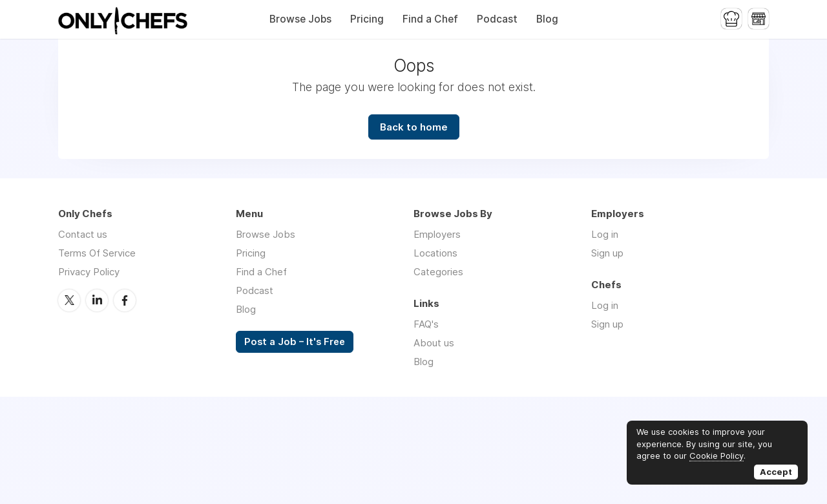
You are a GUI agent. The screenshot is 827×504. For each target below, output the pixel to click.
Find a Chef (430, 19)
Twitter (69, 300)
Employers (437, 234)
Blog (547, 19)
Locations (435, 253)
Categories (438, 272)
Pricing (367, 19)
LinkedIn (97, 300)
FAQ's (426, 324)
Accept (776, 472)
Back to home (414, 127)
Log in (605, 234)
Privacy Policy (89, 272)
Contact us (83, 234)
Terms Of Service (97, 253)
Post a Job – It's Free (295, 342)
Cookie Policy (717, 456)
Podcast (497, 19)
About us (434, 343)
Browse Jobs (300, 19)
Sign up (607, 253)
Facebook (125, 300)
